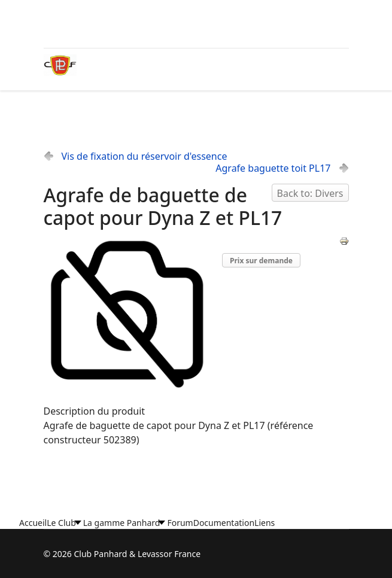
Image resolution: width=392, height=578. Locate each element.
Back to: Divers (310, 193)
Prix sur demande (261, 261)
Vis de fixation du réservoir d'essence (145, 156)
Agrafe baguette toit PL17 (273, 168)
